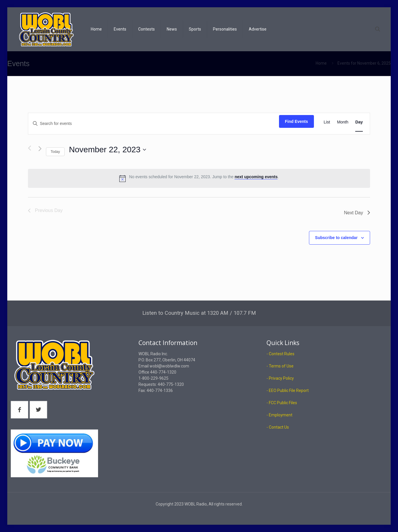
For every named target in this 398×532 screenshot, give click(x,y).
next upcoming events (256, 177)
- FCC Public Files (282, 403)
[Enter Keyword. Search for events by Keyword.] (154, 124)
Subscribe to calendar (336, 238)
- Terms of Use (280, 366)
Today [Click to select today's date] (55, 152)
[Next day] (40, 149)
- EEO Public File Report (288, 390)
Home (321, 63)
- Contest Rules (280, 354)
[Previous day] (30, 148)
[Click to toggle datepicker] (108, 150)
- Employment (279, 415)
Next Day (357, 213)
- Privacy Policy (280, 378)
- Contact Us (278, 427)
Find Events (296, 121)
